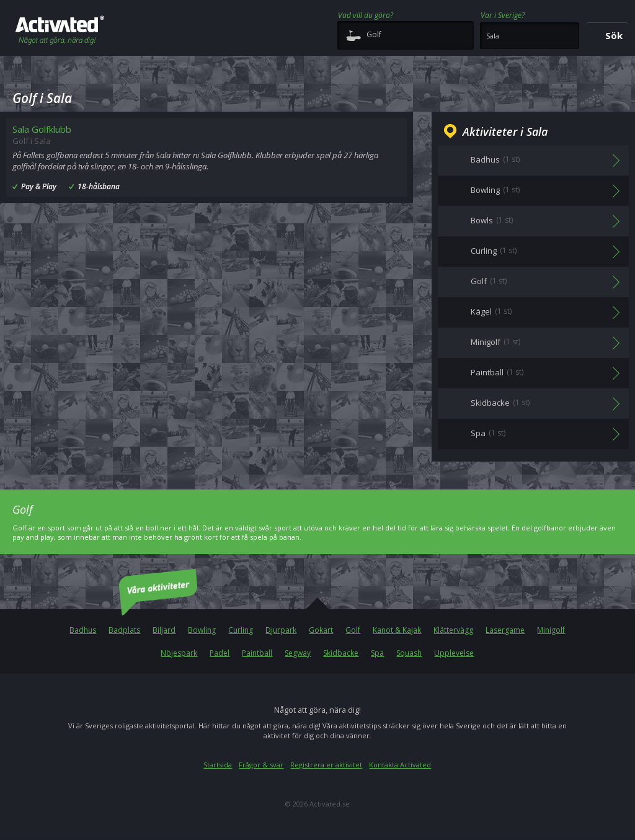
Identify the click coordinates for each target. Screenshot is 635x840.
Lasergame (505, 630)
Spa (377, 653)
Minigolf (551, 630)
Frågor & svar (261, 765)
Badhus (83, 630)
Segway (298, 653)
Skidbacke (341, 653)
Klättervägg (453, 630)
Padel (220, 653)
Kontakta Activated (400, 765)
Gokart (321, 630)
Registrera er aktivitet (326, 765)
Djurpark (281, 630)
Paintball (257, 653)
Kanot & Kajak (397, 630)
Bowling (202, 630)
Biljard (164, 630)
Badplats (124, 630)
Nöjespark (179, 653)
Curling (241, 630)
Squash (409, 653)
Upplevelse (454, 653)
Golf (353, 630)
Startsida (218, 765)
